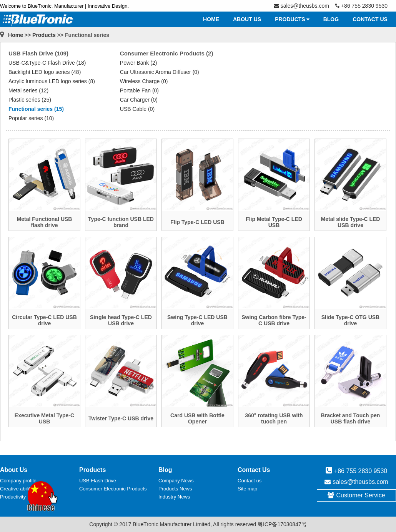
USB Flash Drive (98, 481)
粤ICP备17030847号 (282, 524)
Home (16, 35)
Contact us (250, 481)
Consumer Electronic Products (113, 489)
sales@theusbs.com (360, 482)
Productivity (13, 497)
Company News (176, 481)
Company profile (18, 481)
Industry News (174, 497)
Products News (175, 489)
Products (44, 35)
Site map (247, 489)
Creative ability (16, 489)
